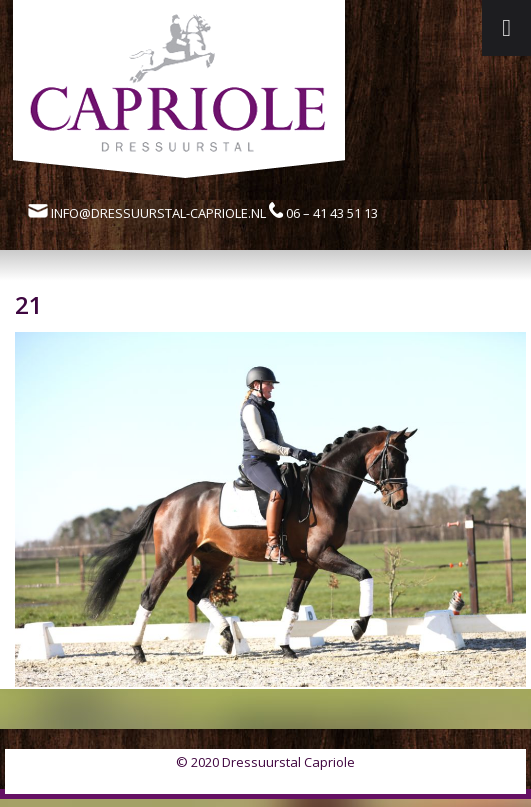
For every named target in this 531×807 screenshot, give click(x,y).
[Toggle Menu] (506, 28)
